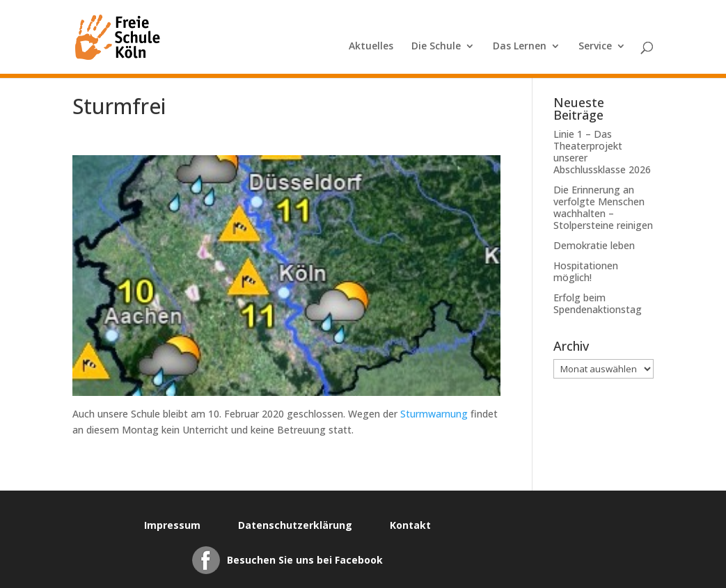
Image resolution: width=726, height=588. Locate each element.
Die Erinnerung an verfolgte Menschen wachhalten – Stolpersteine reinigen (603, 207)
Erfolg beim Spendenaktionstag (598, 303)
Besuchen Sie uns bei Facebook (305, 560)
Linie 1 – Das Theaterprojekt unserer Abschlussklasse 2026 (602, 152)
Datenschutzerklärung (295, 525)
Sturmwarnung (434, 414)
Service (595, 47)
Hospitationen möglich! (586, 271)
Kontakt (410, 525)
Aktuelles (371, 47)
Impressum (172, 525)
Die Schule (436, 47)
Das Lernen (520, 47)
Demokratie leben (594, 245)
